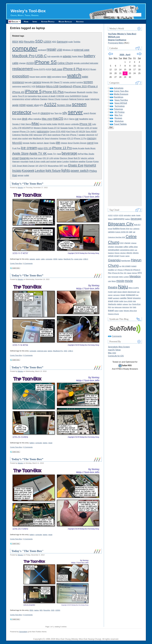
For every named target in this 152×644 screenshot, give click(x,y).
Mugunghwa (53, 166)
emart (16, 158)
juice (40, 148)
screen (88, 82)
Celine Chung (65, 63)
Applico (33, 143)
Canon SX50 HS (122, 232)
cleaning (45, 113)
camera (37, 82)
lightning (41, 86)
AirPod (81, 154)
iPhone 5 (33, 91)
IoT (96, 135)
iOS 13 (70, 138)
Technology (120, 106)
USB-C (41, 56)
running (80, 82)
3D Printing (120, 112)
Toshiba (77, 42)
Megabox (135, 276)
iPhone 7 (74, 135)
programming (18, 99)
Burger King (125, 229)
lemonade (115, 277)
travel (64, 77)
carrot (90, 143)
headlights (84, 119)
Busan (93, 69)
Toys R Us (22, 96)
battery (89, 56)
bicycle (43, 124)
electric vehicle (87, 158)
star (134, 301)
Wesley (20, 188)
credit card (45, 162)
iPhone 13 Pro (62, 148)
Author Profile (48, 22)
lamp (91, 119)
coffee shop (133, 247)
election (123, 253)
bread (110, 229)
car (77, 119)
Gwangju (24, 158)
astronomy (43, 131)
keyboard (42, 50)
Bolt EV (77, 158)
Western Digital (40, 128)
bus (52, 113)
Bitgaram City (121, 224)
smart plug (17, 138)
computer (25, 49)
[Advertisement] (125, 169)
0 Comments (28, 263)
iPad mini (65, 135)
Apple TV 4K (38, 153)
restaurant (131, 295)
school (27, 99)
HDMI (22, 105)
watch (74, 76)
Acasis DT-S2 (54, 128)
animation (127, 215)
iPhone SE (85, 124)
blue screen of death (47, 96)
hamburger (126, 261)
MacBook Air (38, 138)
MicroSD (17, 143)
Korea (96, 162)
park (115, 292)
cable (15, 63)
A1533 (30, 63)
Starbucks (112, 304)
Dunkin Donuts (80, 143)
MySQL (61, 124)
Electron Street (66, 158)
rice (137, 295)
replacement (23, 69)
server (75, 112)
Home (26, 22)
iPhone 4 (92, 86)
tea (113, 307)
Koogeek (28, 171)
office (30, 119)
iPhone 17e (24, 132)
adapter (67, 56)
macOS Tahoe (114, 350)
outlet (26, 175)
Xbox (95, 92)
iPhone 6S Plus (53, 92)
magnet (16, 132)
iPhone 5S (46, 62)
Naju (123, 287)
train (66, 166)
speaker (82, 135)
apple (15, 105)
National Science (77, 99)
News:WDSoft (121, 103)
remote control (69, 82)
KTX (45, 166)
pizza (119, 292)
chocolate (119, 247)
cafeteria (136, 229)
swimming (17, 86)
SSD (39, 41)
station (120, 304)
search (86, 113)
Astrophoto (119, 88)
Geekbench (66, 86)
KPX (41, 105)
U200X (47, 42)
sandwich (116, 298)
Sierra (72, 119)
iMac (35, 124)
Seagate (64, 128)
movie (120, 281)
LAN (51, 158)
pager (87, 99)
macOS (58, 118)
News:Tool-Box (121, 100)
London (66, 162)
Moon (114, 281)
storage (26, 143)
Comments (117, 336)
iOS (34, 86)
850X (15, 42)
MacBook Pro (23, 56)
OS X (66, 119)
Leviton (40, 171)
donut (70, 143)
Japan (46, 143)
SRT (61, 166)
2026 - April (125, 55)
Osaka (52, 143)
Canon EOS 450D (58, 132)
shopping (54, 138)
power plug (33, 105)
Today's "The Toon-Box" (28, 551)
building (116, 229)
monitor (89, 92)
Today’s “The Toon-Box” (27, 184)
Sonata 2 (16, 124)
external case (82, 50)
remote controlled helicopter (86, 63)
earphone (56, 135)
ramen (110, 295)
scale (71, 42)
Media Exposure (121, 94)
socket (25, 138)
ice (120, 266)
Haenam (16, 162)
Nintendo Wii (47, 82)
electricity (90, 135)
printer (56, 158)
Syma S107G (39, 69)
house (32, 77)
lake (109, 277)
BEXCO (86, 69)
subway (125, 304)
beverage (69, 153)
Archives (80, 22)
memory (92, 138)
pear (40, 158)
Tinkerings (118, 109)
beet (59, 154)
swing (15, 96)
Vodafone (74, 162)
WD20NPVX (28, 128)
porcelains (57, 77)
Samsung (62, 42)
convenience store (127, 250)
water (121, 311)
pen (49, 76)
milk (109, 281)
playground (132, 292)
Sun (130, 304)
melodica (37, 119)
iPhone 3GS (80, 86)
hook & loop (34, 162)
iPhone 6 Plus (73, 69)
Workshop (119, 121)
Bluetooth (81, 92)
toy (60, 113)
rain (138, 292)
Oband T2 (58, 82)
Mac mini (47, 119)
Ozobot (85, 96)
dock (50, 135)
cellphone (35, 99)
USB (59, 50)
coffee (126, 247)
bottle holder (52, 124)
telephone (95, 99)
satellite (123, 298)
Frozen (122, 256)
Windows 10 (68, 50)
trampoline (32, 96)
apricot (40, 143)
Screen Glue (64, 105)
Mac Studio (89, 154)
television (126, 307)
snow (116, 301)
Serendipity (23, 632)
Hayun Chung (54, 99)
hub (49, 56)
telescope (38, 135)
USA (41, 166)
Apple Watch (78, 56)
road (110, 298)
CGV (122, 243)
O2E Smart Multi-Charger (24, 166)
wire (30, 138)
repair (51, 49)
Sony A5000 (91, 132)
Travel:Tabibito (120, 124)
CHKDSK (60, 96)
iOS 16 (46, 158)
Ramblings (119, 97)
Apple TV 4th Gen (76, 128)
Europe (89, 162)
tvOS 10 (88, 128)
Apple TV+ (52, 154)
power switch (80, 171)
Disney (117, 253)
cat (134, 232)
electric (129, 253)
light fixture (53, 171)
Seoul (47, 138)
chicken (111, 247)
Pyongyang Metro (116, 43)
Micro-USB (52, 86)
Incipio (17, 171)
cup (136, 250)
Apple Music (90, 148)
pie (58, 143)
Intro (35, 22)
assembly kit (57, 56)
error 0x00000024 (73, 96)
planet (125, 292)
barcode (28, 82)
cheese (64, 143)
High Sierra (26, 124)
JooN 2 (33, 132)
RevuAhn (29, 42)
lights (66, 170)
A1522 (50, 104)
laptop (60, 259)
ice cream (29, 148)
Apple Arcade (78, 148)
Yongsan (63, 138)
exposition (21, 76)
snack (111, 301)
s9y (65, 113)
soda (121, 301)
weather (82, 162)
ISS (125, 273)
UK (37, 166)
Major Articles (65, 22)
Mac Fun (118, 115)
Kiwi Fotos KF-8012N (76, 132)
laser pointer (41, 77)
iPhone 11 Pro (80, 138)
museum (65, 99)
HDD (54, 42)
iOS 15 (47, 148)
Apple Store (20, 153)
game (59, 162)
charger (22, 63)
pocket (53, 162)
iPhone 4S (18, 92)
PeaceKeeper (70, 92)
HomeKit (90, 165)
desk (25, 119)
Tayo (56, 113)
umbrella (75, 124)
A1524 (48, 69)
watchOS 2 (27, 86)
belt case (57, 69)
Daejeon (44, 99)
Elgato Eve (76, 165)
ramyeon (117, 295)
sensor (21, 175)
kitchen (135, 273)
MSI (21, 42)
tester (95, 128)
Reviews (118, 118)
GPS (45, 135)
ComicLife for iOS (116, 356)
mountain (25, 162)
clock (19, 119)
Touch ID (36, 113)
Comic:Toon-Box (16, 263)
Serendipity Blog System (119, 347)
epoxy (68, 124)
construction (114, 250)
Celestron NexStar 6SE (23, 135)
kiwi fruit (34, 158)
